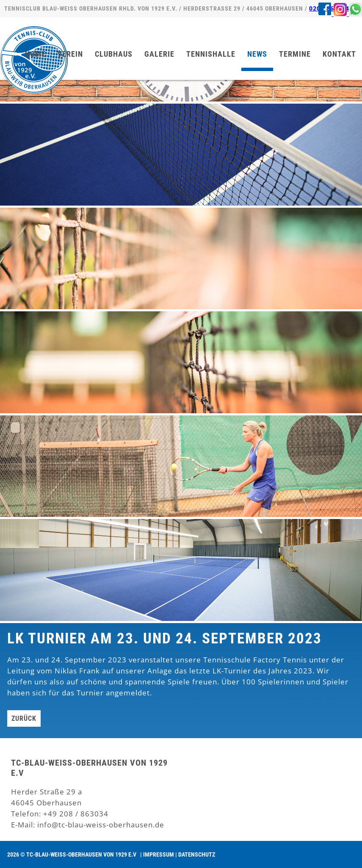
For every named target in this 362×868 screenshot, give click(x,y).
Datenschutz (197, 854)
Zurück (24, 718)
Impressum (159, 854)
